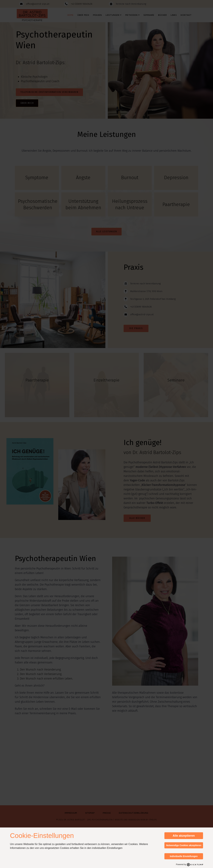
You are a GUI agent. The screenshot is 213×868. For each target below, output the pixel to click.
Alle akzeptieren (184, 836)
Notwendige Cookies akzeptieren (184, 845)
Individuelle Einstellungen (184, 856)
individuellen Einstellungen (107, 848)
